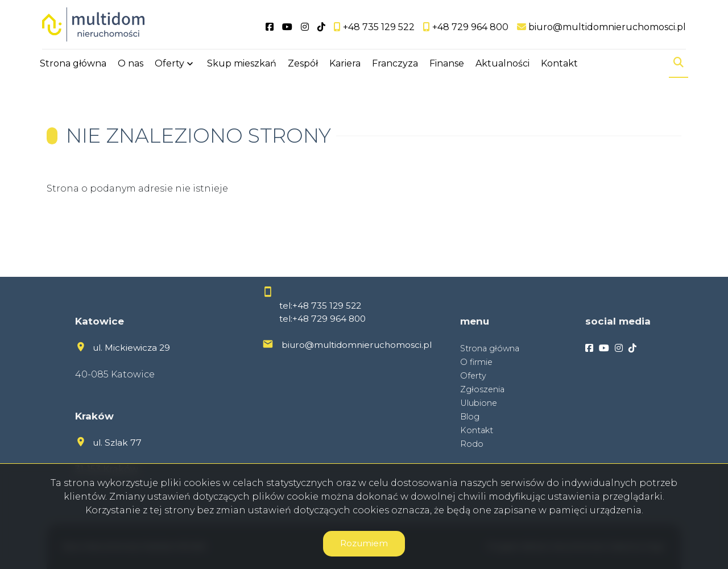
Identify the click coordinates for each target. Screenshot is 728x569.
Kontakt (559, 64)
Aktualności (502, 64)
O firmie (476, 362)
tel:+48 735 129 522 (320, 306)
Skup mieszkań (242, 64)
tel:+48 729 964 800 (322, 319)
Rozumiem (364, 543)
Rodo (472, 444)
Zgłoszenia (482, 389)
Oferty (169, 64)
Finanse (447, 64)
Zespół (303, 64)
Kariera (345, 64)
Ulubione (479, 403)
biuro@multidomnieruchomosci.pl (357, 345)
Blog (470, 417)
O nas (131, 64)
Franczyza (395, 64)
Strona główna (73, 64)
